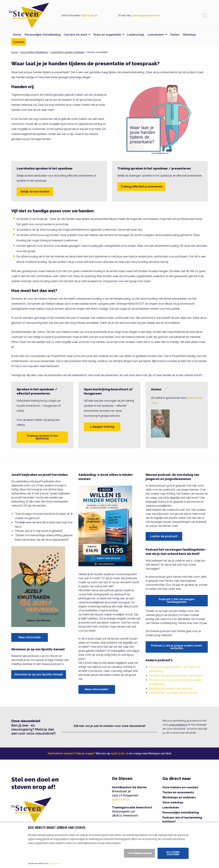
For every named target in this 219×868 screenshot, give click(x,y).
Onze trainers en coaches (180, 787)
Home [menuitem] (17, 35)
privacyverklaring (178, 725)
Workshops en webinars (179, 797)
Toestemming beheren (139, 853)
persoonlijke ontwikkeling (34, 52)
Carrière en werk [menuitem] (75, 35)
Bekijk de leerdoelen (35, 192)
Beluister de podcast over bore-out (171, 689)
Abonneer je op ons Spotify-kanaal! (39, 674)
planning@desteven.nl (146, 15)
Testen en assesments (178, 792)
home (14, 52)
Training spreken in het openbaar (42, 437)
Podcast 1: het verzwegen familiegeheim (177, 601)
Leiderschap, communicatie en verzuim (173, 693)
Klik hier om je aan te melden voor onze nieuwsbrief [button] (110, 726)
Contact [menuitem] (19, 42)
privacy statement (54, 863)
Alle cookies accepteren (173, 853)
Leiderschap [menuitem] (136, 35)
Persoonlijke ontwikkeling (181, 813)
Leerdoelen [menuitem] (156, 35)
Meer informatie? (97, 689)
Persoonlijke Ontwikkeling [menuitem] (43, 35)
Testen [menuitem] (175, 35)
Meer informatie (30, 637)
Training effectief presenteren (141, 187)
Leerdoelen (171, 807)
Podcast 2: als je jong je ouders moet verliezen (177, 647)
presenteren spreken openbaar (68, 52)
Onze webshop (173, 802)
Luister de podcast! (164, 536)
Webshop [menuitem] (189, 35)
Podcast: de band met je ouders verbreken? (176, 676)
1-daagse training (102, 427)
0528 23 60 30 (89, 15)
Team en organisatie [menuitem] (107, 35)
